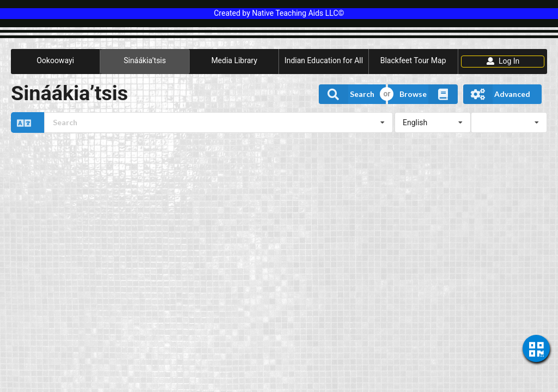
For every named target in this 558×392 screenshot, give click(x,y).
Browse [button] (429, 94)
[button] (202, 122)
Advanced (497, 94)
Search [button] (347, 94)
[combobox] (219, 122)
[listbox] (433, 122)
